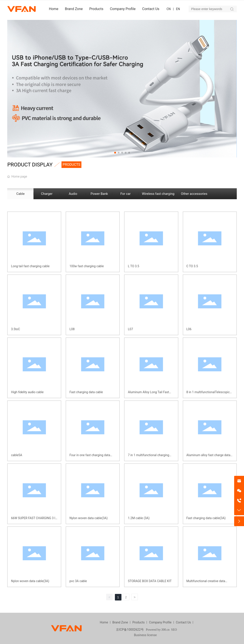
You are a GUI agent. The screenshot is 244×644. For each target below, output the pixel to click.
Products (139, 622)
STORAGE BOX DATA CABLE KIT (150, 581)
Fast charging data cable (86, 392)
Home (104, 622)
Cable (20, 194)
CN (169, 9)
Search (232, 9)
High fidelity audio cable (27, 392)
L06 (189, 329)
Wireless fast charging (158, 194)
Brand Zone (120, 622)
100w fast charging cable (87, 266)
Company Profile (160, 622)
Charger (47, 194)
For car (126, 194)
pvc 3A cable (78, 581)
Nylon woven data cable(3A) (88, 518)
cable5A (17, 455)
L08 (72, 329)
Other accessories (194, 194)
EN (178, 9)
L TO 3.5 (133, 266)
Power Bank (99, 194)
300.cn (165, 630)
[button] (115, 153)
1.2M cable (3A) (139, 518)
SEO (174, 630)
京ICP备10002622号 (130, 630)
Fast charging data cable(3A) (206, 518)
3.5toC (15, 329)
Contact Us (183, 622)
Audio (73, 194)
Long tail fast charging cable (30, 266)
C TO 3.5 (192, 266)
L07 (130, 329)
